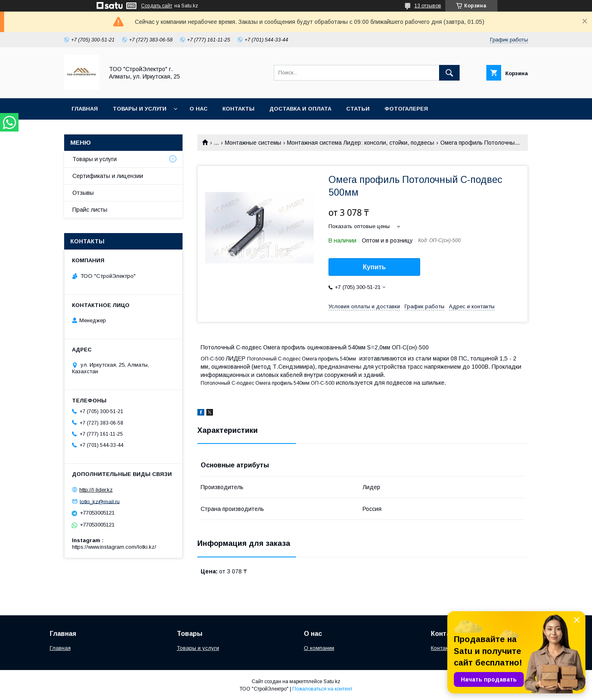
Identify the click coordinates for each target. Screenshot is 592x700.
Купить (375, 267)
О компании (319, 648)
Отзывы (83, 193)
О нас (199, 109)
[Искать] (449, 73)
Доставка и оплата (300, 109)
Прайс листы (90, 210)
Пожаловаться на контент (322, 689)
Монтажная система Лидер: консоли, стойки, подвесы (361, 143)
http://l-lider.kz (96, 490)
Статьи (358, 109)
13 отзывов (428, 6)
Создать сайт (157, 6)
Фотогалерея (406, 109)
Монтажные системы (253, 143)
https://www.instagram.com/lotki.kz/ (114, 547)
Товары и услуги (140, 109)
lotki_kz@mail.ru (100, 501)
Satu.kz (332, 682)
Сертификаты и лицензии (108, 176)
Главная (85, 109)
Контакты (238, 109)
